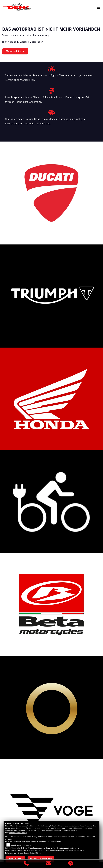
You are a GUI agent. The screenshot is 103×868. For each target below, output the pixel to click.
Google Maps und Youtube (22, 845)
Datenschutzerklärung (18, 833)
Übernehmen (15, 859)
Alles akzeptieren (41, 859)
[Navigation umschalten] (98, 7)
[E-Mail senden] (48, 864)
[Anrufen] (26, 864)
